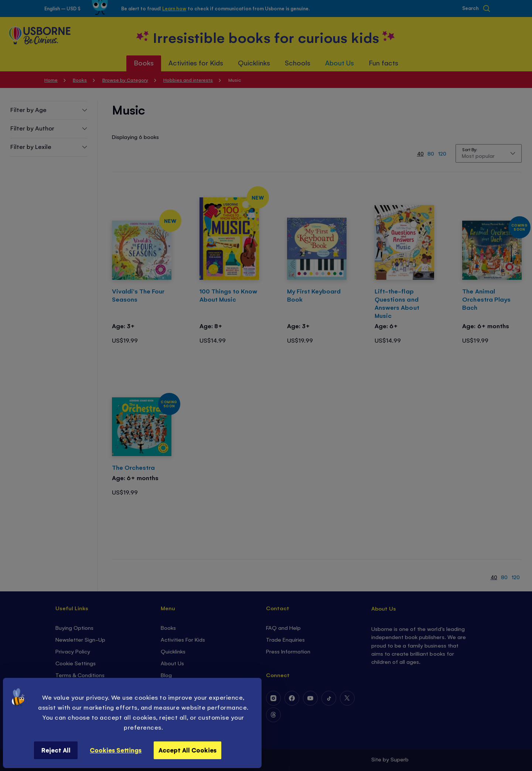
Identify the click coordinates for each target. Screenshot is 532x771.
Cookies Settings (116, 750)
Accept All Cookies (187, 750)
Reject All (56, 750)
